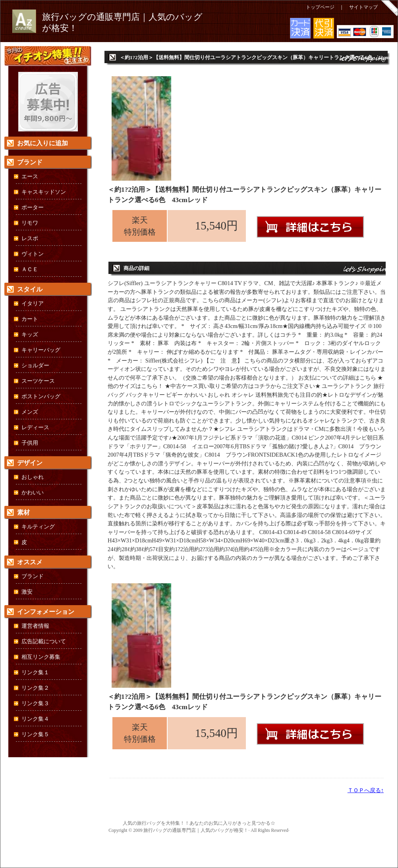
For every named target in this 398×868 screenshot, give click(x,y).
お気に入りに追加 (43, 143)
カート (30, 319)
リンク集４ (35, 719)
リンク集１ (35, 672)
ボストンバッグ (41, 396)
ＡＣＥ (30, 269)
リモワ (30, 223)
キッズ (30, 335)
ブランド (33, 576)
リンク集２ (35, 688)
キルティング (38, 527)
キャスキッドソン (44, 192)
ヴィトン (33, 254)
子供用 (30, 443)
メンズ (30, 412)
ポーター (33, 207)
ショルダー (35, 366)
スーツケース (38, 381)
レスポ (30, 238)
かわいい (33, 493)
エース (30, 176)
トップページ (320, 7)
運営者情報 (35, 626)
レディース (35, 427)
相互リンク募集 (41, 657)
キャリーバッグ (41, 350)
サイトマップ (363, 7)
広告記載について (44, 641)
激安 (27, 592)
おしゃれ (33, 477)
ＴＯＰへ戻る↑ (366, 790)
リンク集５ (35, 734)
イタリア (33, 304)
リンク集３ (35, 703)
